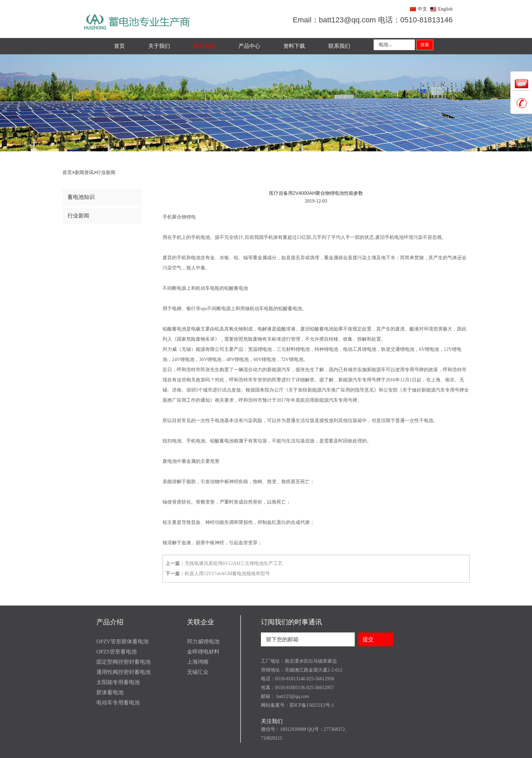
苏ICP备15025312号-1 (312, 705)
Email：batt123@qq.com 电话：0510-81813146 (373, 20)
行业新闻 (106, 173)
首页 (119, 46)
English (445, 9)
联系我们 (339, 46)
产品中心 (249, 46)
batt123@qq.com (292, 696)
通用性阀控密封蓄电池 (123, 672)
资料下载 (294, 46)
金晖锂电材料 (203, 652)
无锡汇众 (198, 672)
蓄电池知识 (81, 197)
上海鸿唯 (198, 662)
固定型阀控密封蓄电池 (123, 662)
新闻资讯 (204, 46)
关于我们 (159, 46)
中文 (422, 9)
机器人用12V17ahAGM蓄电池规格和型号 (227, 574)
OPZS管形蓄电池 (117, 652)
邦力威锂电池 (203, 641)
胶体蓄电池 (110, 692)
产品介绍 (110, 622)
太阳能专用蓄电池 (118, 682)
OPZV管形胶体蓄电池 (122, 641)
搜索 (425, 45)
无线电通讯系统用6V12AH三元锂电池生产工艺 (234, 563)
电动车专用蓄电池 (118, 703)
